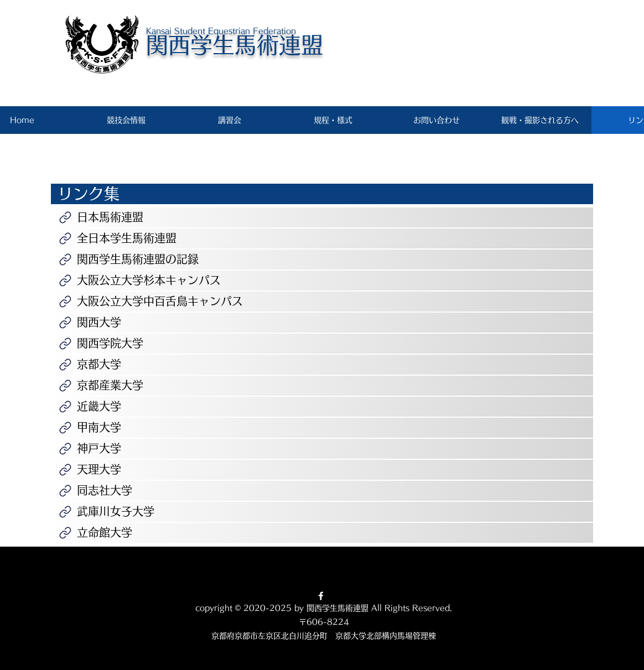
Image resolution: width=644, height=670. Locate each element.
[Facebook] (321, 596)
